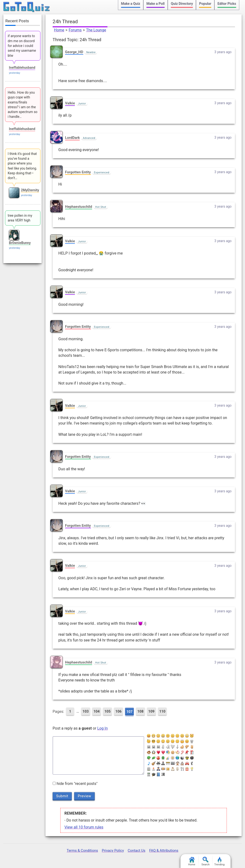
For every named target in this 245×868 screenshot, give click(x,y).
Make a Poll (156, 4)
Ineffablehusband (22, 68)
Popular (205, 4)
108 (140, 711)
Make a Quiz (131, 4)
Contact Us (137, 851)
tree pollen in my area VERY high (20, 218)
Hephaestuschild (79, 207)
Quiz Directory (182, 4)
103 (86, 711)
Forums (75, 30)
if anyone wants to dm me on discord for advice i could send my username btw (22, 46)
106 (118, 711)
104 (97, 711)
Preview (84, 796)
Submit (62, 796)
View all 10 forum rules (84, 827)
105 (107, 711)
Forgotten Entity (78, 172)
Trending (220, 861)
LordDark (72, 138)
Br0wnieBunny (20, 243)
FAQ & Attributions (164, 851)
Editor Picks (227, 4)
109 (151, 711)
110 (162, 711)
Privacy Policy (113, 851)
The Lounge (96, 30)
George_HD (74, 52)
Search (206, 861)
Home (59, 30)
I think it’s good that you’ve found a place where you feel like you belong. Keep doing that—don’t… (22, 166)
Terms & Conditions (82, 851)
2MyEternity (30, 190)
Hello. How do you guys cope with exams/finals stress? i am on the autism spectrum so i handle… (22, 105)
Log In (102, 728)
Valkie (70, 103)
